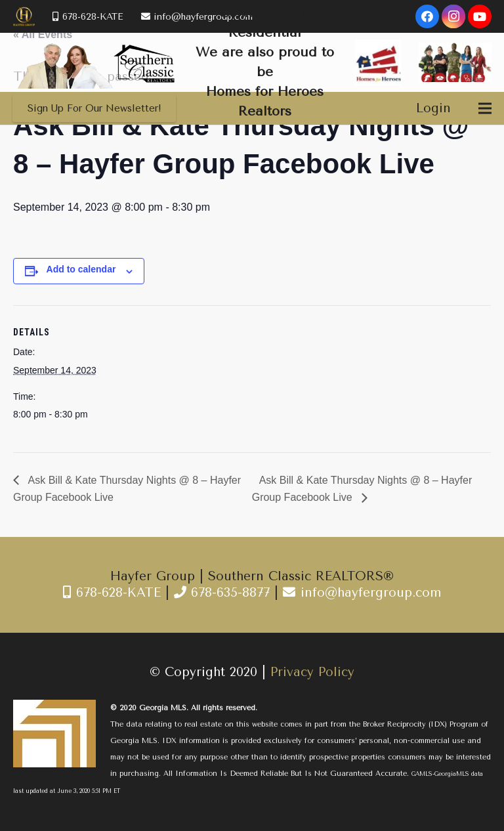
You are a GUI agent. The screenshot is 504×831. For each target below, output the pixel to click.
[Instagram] (453, 16)
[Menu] (485, 108)
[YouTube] (480, 16)
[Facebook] (427, 16)
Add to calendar (81, 269)
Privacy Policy (312, 672)
